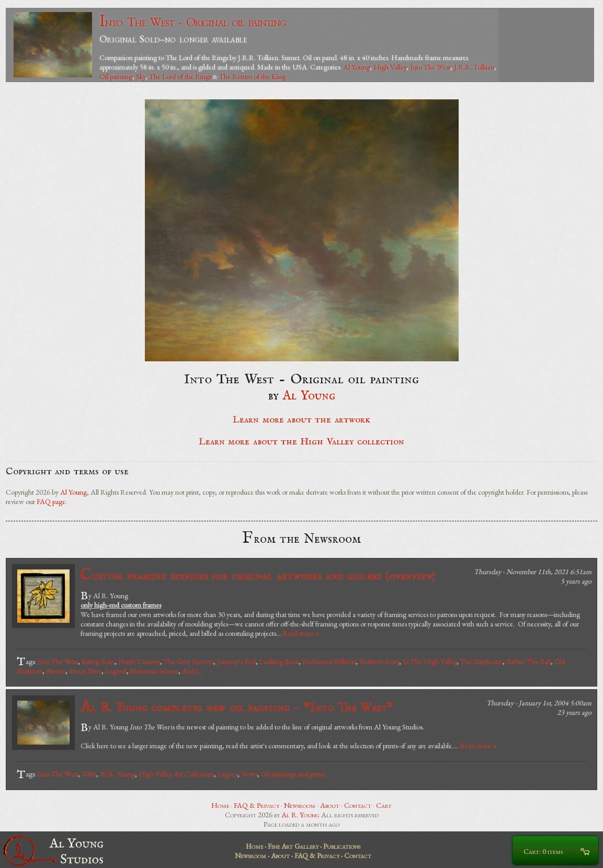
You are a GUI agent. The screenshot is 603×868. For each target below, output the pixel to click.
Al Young (356, 67)
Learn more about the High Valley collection (301, 442)
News (249, 774)
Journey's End (236, 661)
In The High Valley (430, 661)
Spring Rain (98, 661)
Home (220, 805)
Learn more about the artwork (301, 420)
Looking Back (279, 661)
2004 (89, 774)
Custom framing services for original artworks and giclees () (258, 575)
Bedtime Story (379, 661)
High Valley (390, 67)
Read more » (301, 633)
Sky (141, 76)
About (330, 805)
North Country (139, 661)
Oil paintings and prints (293, 774)
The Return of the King (252, 76)
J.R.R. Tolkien (474, 67)
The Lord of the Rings (180, 76)
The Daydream (481, 661)
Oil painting (116, 76)
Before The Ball (528, 661)
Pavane (56, 671)
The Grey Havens (189, 661)
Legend (116, 671)
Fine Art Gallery (293, 846)
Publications (342, 846)
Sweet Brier (85, 671)
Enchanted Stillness (329, 661)
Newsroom (300, 805)
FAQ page (51, 501)
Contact (358, 805)
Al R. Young (117, 774)
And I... (193, 671)
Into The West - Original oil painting (193, 22)
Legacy (227, 774)
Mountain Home (154, 671)
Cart (384, 805)
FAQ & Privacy (257, 805)
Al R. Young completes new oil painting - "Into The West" (237, 707)
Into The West (430, 67)
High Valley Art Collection (176, 774)
